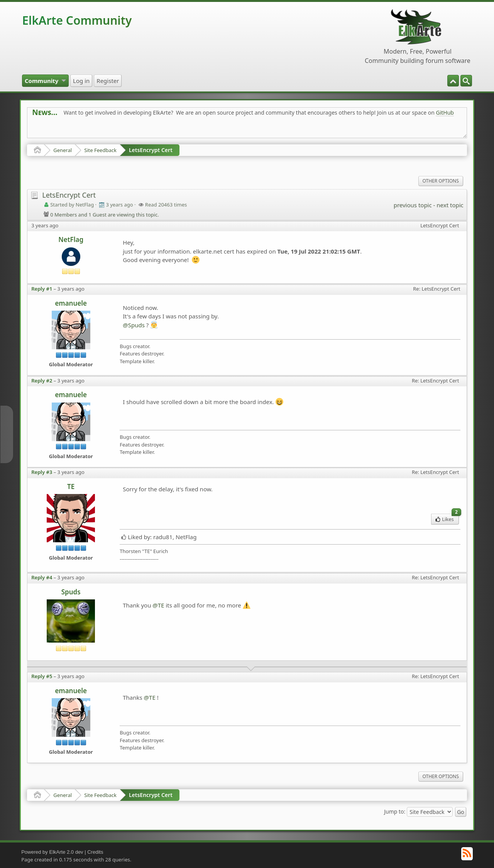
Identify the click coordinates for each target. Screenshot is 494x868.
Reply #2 (42, 381)
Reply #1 (42, 289)
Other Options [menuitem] (441, 181)
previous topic (413, 205)
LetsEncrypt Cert (151, 150)
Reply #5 (42, 676)
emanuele (71, 303)
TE (71, 486)
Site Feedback (100, 150)
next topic (450, 205)
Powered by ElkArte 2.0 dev (52, 852)
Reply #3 (42, 472)
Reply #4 (42, 577)
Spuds (71, 592)
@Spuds (134, 325)
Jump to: (395, 811)
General (63, 150)
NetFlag (71, 239)
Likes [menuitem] (447, 518)
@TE (158, 605)
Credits (95, 852)
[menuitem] (466, 81)
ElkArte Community (77, 20)
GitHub (445, 113)
